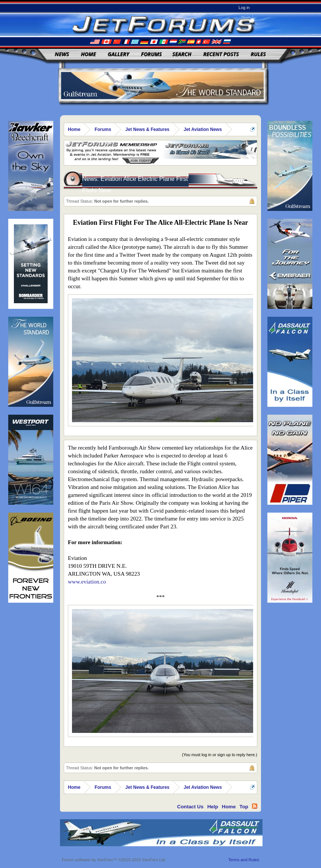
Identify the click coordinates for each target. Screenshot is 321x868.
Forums (151, 54)
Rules (258, 54)
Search (182, 54)
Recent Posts (221, 54)
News (62, 54)
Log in (244, 8)
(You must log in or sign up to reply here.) (220, 755)
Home (88, 54)
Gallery (119, 54)
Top (244, 807)
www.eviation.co (87, 582)
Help (213, 807)
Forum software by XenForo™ (114, 860)
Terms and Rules (244, 860)
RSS (255, 806)
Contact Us (190, 807)
